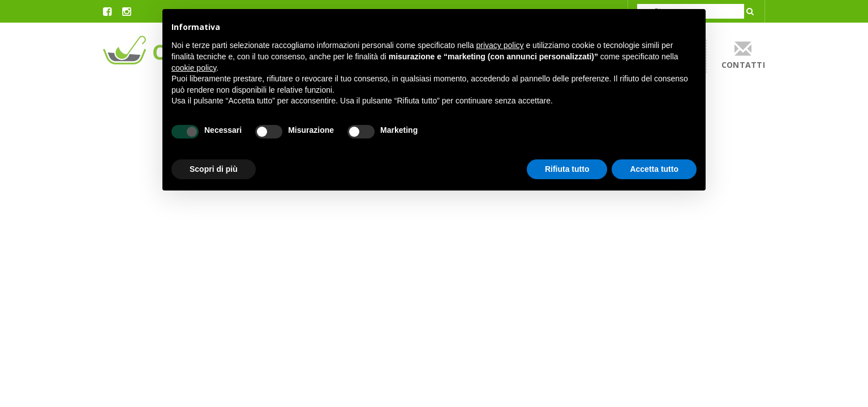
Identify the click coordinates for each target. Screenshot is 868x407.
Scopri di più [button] (214, 169)
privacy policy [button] (500, 45)
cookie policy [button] (194, 68)
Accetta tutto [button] (654, 169)
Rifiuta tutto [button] (567, 169)
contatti (743, 55)
